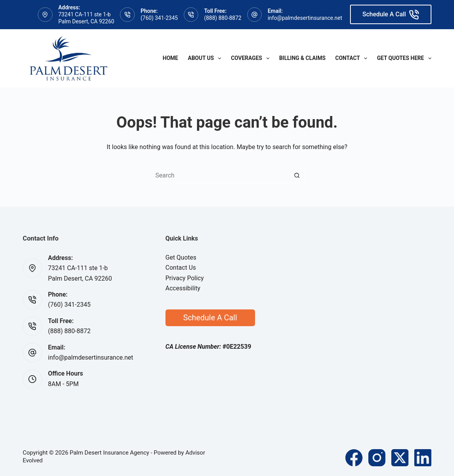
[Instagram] (377, 458)
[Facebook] (354, 458)
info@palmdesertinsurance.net (305, 18)
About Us (206, 58)
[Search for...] (219, 176)
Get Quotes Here (404, 58)
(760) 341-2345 (159, 18)
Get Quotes (181, 257)
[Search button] (297, 176)
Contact (353, 58)
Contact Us (181, 268)
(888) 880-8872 (223, 18)
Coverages (252, 58)
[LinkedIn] (423, 458)
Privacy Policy (185, 278)
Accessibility (183, 288)
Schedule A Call (391, 15)
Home (171, 58)
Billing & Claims (302, 58)
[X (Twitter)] (400, 458)
